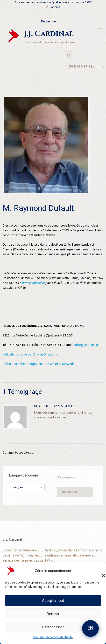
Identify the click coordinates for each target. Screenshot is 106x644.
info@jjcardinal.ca (87, 345)
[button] (99, 571)
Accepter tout (53, 601)
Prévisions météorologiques (22, 364)
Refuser (53, 614)
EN (90, 628)
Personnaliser (53, 627)
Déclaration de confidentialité (53, 637)
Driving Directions (46, 354)
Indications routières (17, 354)
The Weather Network (59, 364)
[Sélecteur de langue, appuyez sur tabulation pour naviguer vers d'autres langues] (27, 487)
